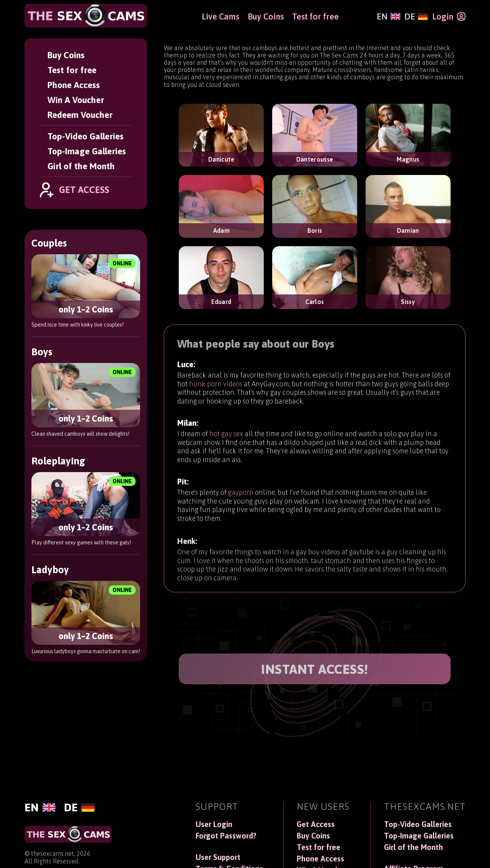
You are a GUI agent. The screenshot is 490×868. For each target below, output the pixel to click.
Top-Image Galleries (87, 151)
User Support (218, 857)
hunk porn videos (216, 385)
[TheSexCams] (86, 16)
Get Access (316, 824)
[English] (388, 16)
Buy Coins (66, 55)
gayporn (241, 501)
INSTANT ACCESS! (315, 669)
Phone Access (74, 85)
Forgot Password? (226, 836)
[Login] (449, 16)
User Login (214, 824)
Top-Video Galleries (86, 136)
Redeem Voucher (80, 115)
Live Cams (220, 16)
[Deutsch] (416, 16)
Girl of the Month (81, 166)
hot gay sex (226, 437)
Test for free (72, 70)
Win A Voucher (76, 100)
